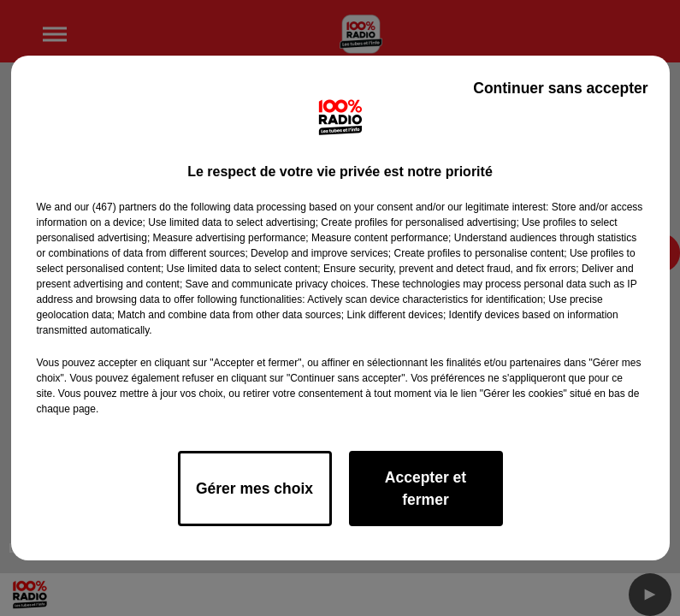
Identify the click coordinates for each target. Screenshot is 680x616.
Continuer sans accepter (560, 88)
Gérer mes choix (254, 489)
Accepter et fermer (426, 489)
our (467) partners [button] (115, 207)
